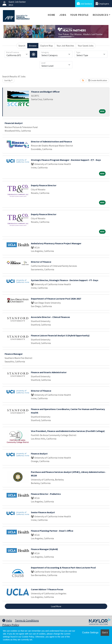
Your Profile (80, 15)
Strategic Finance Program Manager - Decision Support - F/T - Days (66, 160)
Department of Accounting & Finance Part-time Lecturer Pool (63, 568)
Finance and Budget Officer (45, 92)
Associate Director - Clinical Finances (50, 317)
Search (22, 46)
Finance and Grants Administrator (49, 372)
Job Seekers (85, 4)
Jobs (63, 15)
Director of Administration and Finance (51, 141)
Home (52, 15)
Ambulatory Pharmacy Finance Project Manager (56, 243)
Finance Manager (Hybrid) (44, 549)
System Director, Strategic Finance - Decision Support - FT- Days (65, 280)
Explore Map (47, 46)
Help (7, 620)
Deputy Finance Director (44, 185)
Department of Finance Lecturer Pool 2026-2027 (56, 299)
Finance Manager (14, 354)
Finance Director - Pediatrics (46, 494)
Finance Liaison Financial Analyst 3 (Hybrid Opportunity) (60, 335)
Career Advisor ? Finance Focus (47, 589)
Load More (56, 606)
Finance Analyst (39, 454)
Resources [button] (100, 15)
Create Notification (98, 80)
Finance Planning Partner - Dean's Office (52, 531)
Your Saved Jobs (86, 46)
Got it (105, 633)
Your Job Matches (65, 46)
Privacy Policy (11, 625)
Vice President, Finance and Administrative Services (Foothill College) (68, 431)
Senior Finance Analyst (43, 512)
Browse (33, 46)
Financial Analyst (14, 123)
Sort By (8, 80)
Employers (102, 4)
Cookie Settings (90, 633)
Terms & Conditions (27, 620)
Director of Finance (41, 262)
